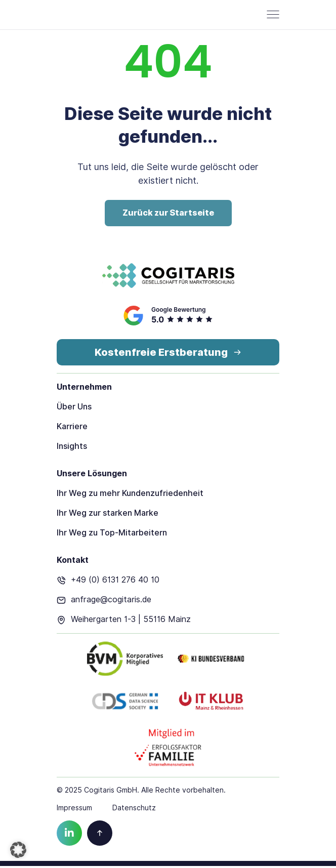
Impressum (74, 810)
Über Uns (74, 409)
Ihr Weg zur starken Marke (108, 515)
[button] (18, 850)
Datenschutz (134, 810)
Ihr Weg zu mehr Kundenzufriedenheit (130, 495)
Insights (72, 448)
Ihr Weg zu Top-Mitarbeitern (112, 535)
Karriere (72, 428)
